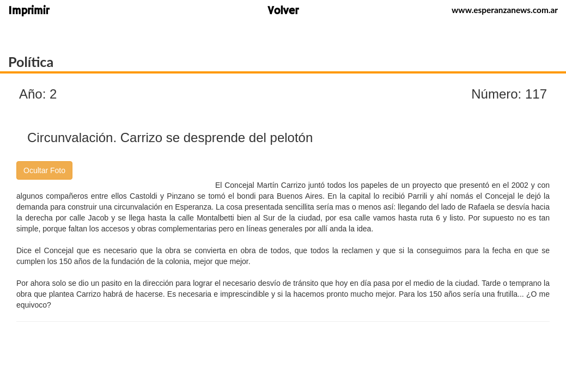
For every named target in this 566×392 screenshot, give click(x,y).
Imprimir (29, 12)
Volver (283, 12)
